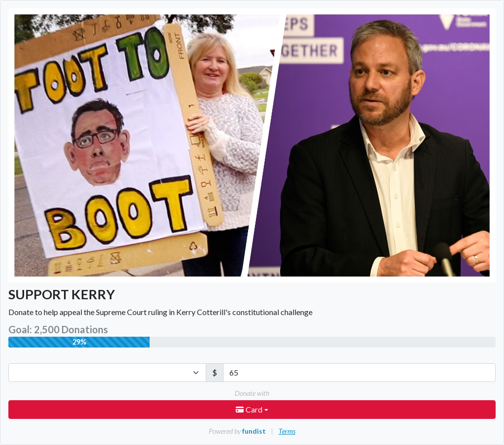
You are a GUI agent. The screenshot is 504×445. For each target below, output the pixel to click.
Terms (287, 431)
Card (250, 409)
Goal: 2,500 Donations (58, 329)
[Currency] (107, 373)
